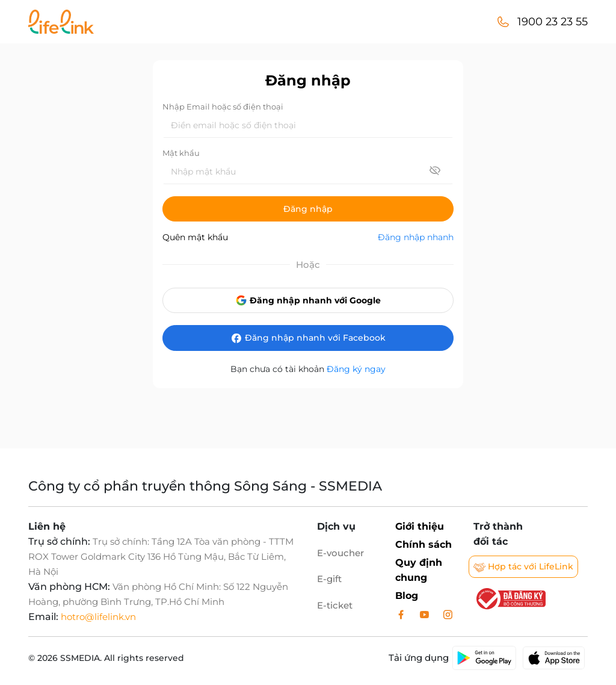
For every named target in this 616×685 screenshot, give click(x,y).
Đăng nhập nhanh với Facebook (308, 338)
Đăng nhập (308, 209)
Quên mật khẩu (195, 237)
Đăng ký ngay (356, 369)
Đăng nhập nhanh (416, 237)
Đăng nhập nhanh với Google (308, 300)
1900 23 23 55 (553, 22)
